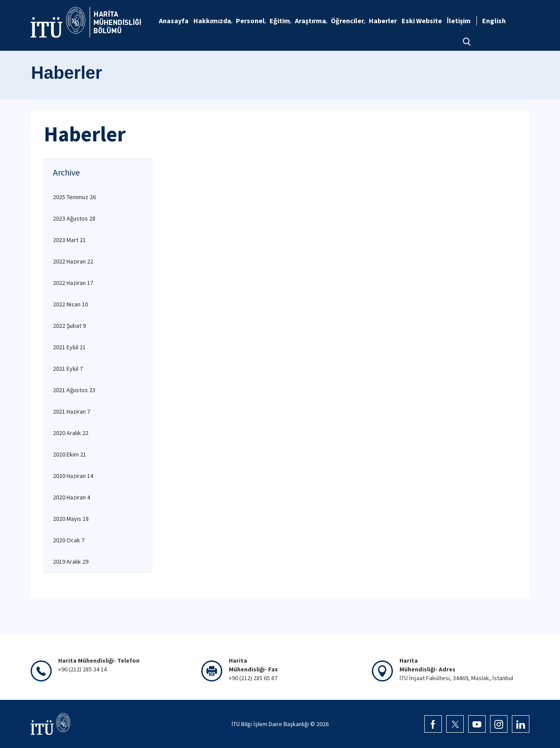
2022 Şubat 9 (69, 326)
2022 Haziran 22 (73, 261)
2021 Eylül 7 (68, 369)
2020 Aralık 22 (71, 433)
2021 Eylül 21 (69, 347)
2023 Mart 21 (69, 240)
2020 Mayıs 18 (71, 519)
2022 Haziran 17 (73, 283)
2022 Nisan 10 (70, 304)
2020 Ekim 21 (70, 454)
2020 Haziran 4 (72, 497)
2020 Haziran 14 (73, 476)
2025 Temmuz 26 (74, 197)
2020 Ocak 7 (69, 540)
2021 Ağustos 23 (74, 390)
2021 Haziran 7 (72, 411)
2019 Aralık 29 (71, 562)
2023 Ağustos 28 (74, 218)
